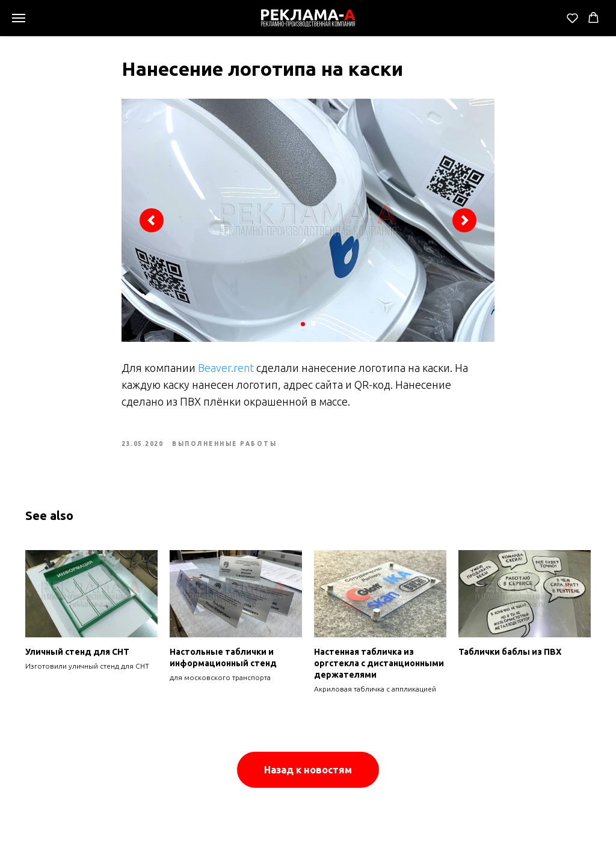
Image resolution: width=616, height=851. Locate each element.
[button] (572, 18)
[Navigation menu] (19, 18)
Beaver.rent (226, 368)
